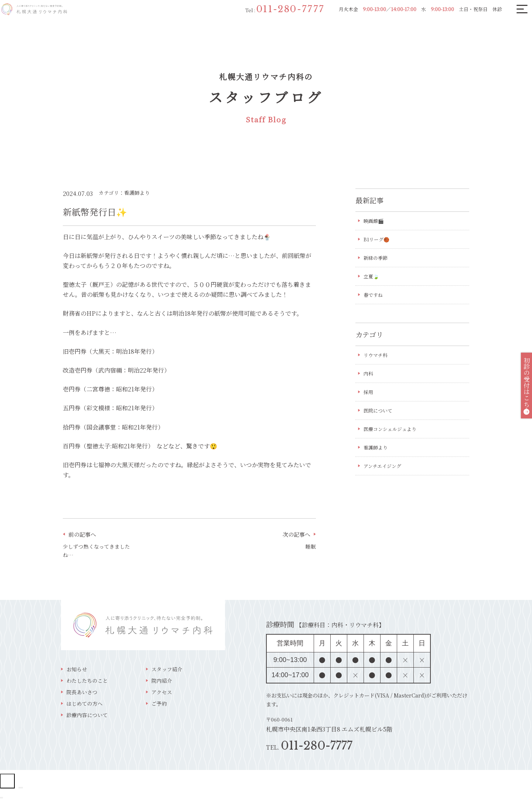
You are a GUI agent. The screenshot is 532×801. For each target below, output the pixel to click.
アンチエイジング (384, 471)
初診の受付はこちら (521, 392)
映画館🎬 (374, 221)
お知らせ (77, 670)
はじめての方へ (85, 706)
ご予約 (159, 706)
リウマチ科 (376, 357)
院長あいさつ (82, 694)
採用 (369, 396)
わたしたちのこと (87, 682)
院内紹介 (162, 682)
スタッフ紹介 (167, 670)
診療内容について (87, 718)
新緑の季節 (382, 259)
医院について (379, 414)
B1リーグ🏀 (377, 240)
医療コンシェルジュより (392, 434)
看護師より (376, 452)
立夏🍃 (372, 278)
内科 (369, 377)
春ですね (374, 297)
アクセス (162, 694)
